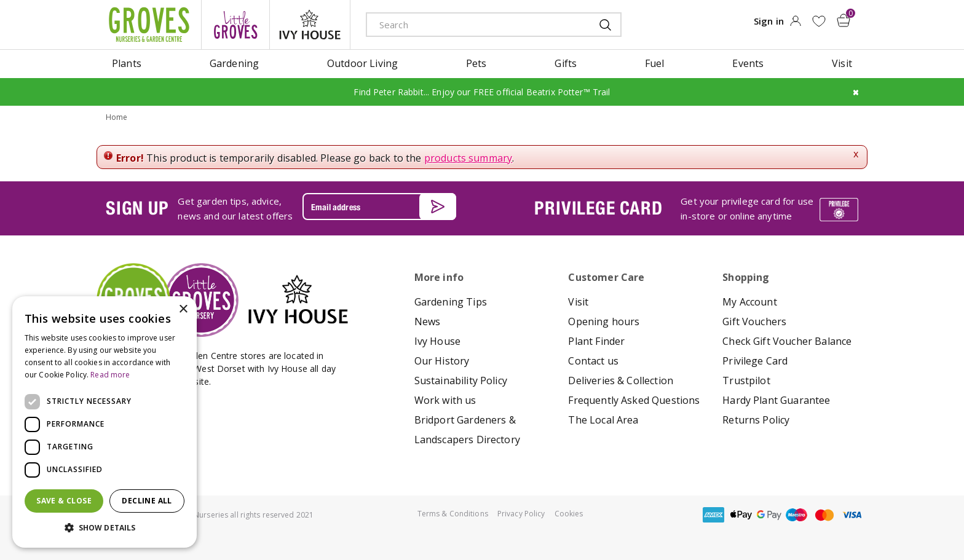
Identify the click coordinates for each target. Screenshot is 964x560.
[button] (105, 528)
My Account (750, 302)
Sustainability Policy (461, 381)
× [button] (183, 310)
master (824, 515)
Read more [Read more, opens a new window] (110, 375)
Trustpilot (746, 381)
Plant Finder (596, 341)
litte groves (235, 25)
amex (714, 515)
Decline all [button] (147, 501)
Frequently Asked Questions (634, 400)
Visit (578, 302)
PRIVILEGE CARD (598, 208)
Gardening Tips (451, 302)
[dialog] (105, 422)
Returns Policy (756, 420)
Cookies (569, 514)
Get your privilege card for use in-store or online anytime (747, 208)
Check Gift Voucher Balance (787, 341)
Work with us (445, 400)
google (769, 515)
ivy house (310, 25)
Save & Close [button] (64, 501)
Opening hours (604, 321)
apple (741, 515)
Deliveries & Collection (621, 381)
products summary (468, 157)
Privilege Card (755, 361)
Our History (442, 361)
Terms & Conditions (453, 514)
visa (852, 515)
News (428, 321)
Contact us (593, 361)
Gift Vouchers (754, 321)
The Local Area (603, 420)
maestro (797, 515)
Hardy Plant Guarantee (776, 400)
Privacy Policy (521, 514)
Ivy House (437, 341)
